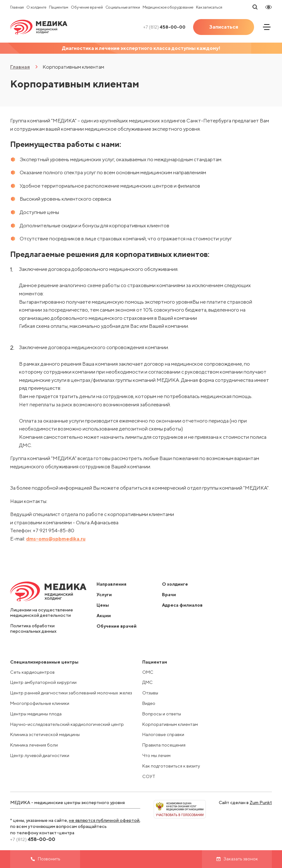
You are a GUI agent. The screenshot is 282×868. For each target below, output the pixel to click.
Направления (111, 584)
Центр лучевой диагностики (40, 755)
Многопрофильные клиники (40, 703)
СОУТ (149, 776)
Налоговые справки (163, 734)
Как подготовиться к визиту (171, 766)
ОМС (148, 672)
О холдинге (36, 7)
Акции (104, 616)
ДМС (148, 682)
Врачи (169, 595)
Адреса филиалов (182, 605)
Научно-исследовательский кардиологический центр (67, 724)
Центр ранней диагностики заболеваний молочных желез (71, 693)
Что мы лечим (156, 755)
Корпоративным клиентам (170, 724)
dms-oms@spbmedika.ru (56, 539)
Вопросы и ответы (162, 714)
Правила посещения (164, 745)
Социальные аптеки (123, 7)
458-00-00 (164, 27)
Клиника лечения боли (34, 745)
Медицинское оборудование (168, 7)
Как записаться (209, 7)
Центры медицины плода (36, 714)
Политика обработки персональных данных (33, 628)
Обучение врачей (87, 7)
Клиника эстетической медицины (45, 734)
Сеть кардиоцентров (32, 672)
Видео (149, 703)
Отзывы (150, 693)
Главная (17, 7)
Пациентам (59, 7)
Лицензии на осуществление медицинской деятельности (42, 613)
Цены (103, 605)
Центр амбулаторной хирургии (43, 682)
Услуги (104, 595)
